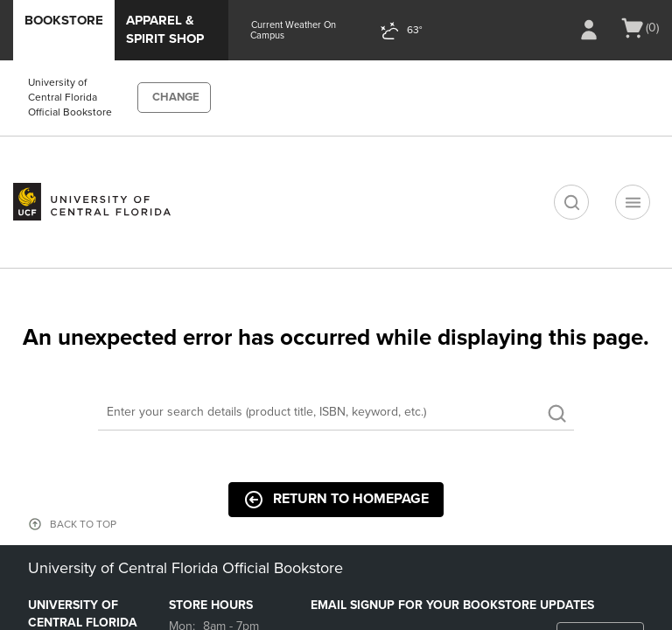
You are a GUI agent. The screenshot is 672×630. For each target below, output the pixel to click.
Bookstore (64, 20)
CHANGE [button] (176, 97)
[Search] (336, 413)
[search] (571, 202)
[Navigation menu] (633, 202)
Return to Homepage (336, 500)
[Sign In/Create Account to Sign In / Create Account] (589, 30)
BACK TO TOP (83, 524)
